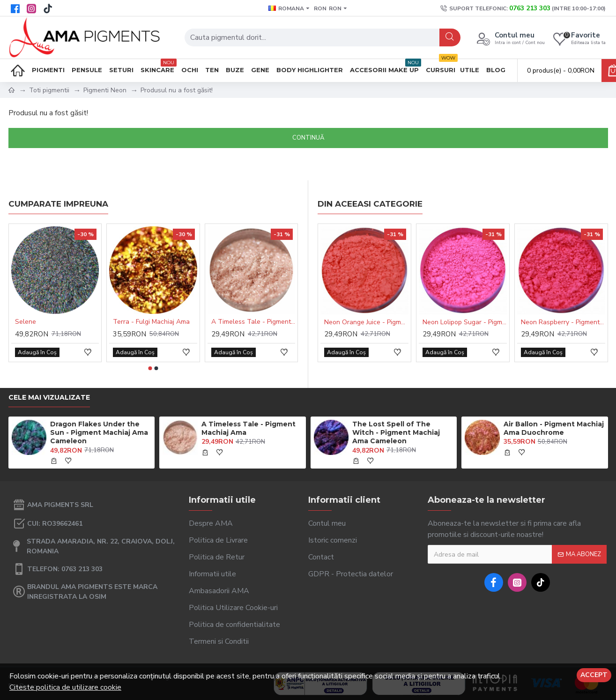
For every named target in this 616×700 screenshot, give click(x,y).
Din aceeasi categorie (370, 204)
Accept (594, 675)
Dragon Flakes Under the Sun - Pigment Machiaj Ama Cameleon (99, 432)
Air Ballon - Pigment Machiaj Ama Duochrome (554, 428)
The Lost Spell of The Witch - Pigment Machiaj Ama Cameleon (396, 432)
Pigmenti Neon (105, 90)
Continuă (308, 138)
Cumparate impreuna (58, 204)
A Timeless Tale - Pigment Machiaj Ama (253, 322)
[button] (150, 368)
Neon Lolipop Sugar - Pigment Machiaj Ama (465, 322)
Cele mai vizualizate (49, 398)
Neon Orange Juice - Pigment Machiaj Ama (366, 322)
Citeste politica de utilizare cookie (65, 687)
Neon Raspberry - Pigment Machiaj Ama (563, 322)
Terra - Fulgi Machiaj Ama (151, 322)
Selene (26, 322)
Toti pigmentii (49, 90)
